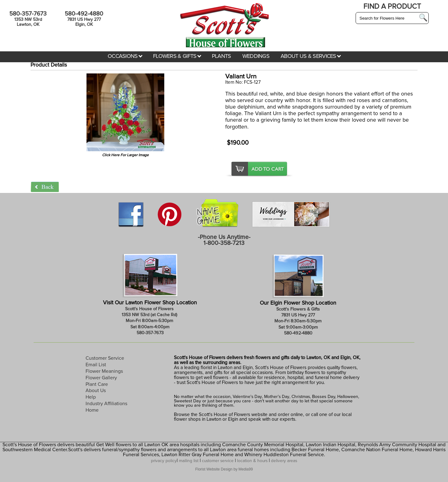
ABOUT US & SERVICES (311, 56)
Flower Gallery (101, 378)
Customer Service (105, 358)
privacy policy (164, 461)
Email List (96, 365)
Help (91, 397)
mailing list (189, 461)
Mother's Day (277, 397)
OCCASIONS (125, 56)
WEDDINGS (256, 56)
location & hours (252, 461)
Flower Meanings (104, 371)
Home (92, 410)
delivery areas (284, 461)
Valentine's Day (247, 397)
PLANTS (222, 56)
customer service (218, 461)
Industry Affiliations (106, 404)
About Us (96, 391)
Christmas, (301, 397)
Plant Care (97, 384)
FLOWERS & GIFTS (177, 56)
